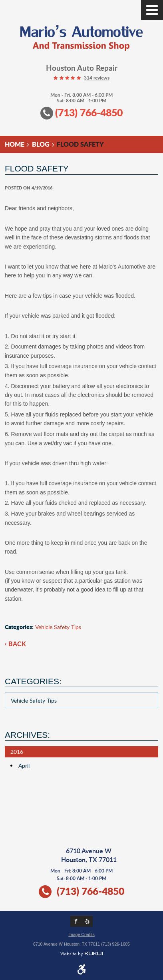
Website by (81, 954)
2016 (17, 752)
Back (17, 644)
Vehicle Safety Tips (58, 627)
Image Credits (81, 935)
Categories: (33, 681)
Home (15, 144)
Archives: (27, 735)
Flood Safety (80, 144)
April (24, 766)
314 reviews (97, 78)
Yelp (87, 921)
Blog (41, 144)
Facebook (76, 921)
